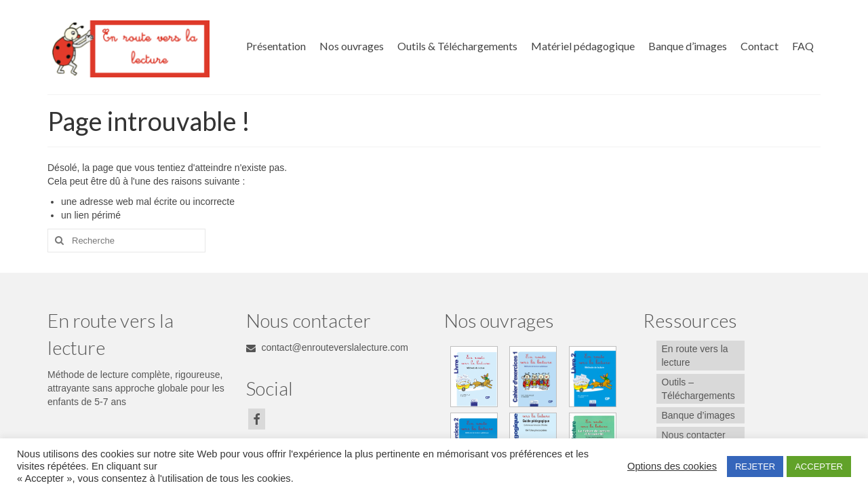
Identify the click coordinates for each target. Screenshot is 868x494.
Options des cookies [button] (672, 466)
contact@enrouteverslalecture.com (327, 347)
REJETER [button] (755, 467)
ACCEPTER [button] (819, 467)
